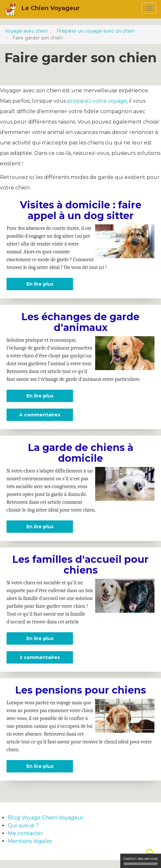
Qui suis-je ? (23, 825)
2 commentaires (40, 657)
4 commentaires (40, 415)
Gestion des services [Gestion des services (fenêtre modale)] (141, 861)
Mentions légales (30, 841)
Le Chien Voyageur (51, 8)
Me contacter (25, 833)
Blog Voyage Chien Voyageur (46, 818)
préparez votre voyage (97, 101)
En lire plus (50, 284)
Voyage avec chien (26, 31)
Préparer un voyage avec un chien (96, 31)
